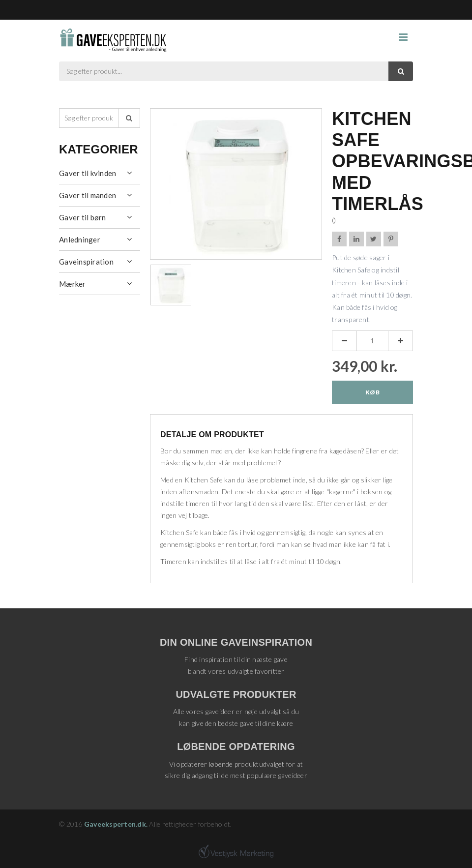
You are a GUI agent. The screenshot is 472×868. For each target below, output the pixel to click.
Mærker (73, 284)
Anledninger (80, 239)
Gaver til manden (88, 195)
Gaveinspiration (86, 262)
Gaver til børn (83, 217)
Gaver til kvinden (88, 173)
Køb (372, 392)
